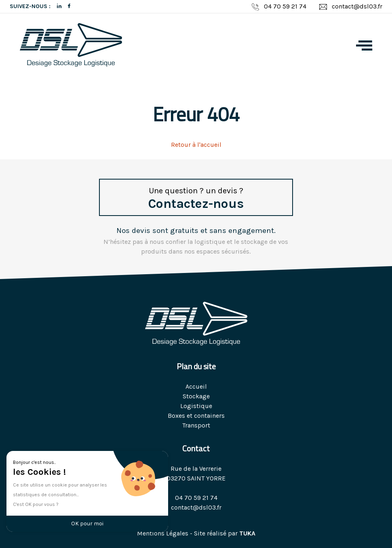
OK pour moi (87, 524)
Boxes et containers (196, 416)
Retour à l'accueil (196, 145)
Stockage (196, 396)
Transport (196, 425)
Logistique (196, 406)
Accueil (196, 386)
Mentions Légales (163, 533)
